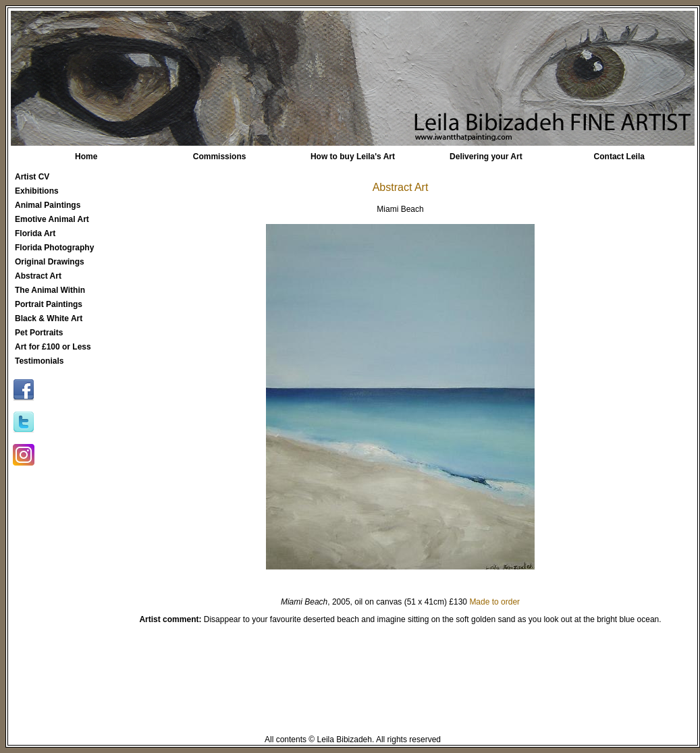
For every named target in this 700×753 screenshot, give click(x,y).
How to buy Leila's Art (353, 157)
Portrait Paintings (49, 304)
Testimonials (39, 361)
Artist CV (32, 177)
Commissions (220, 157)
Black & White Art (49, 318)
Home (86, 157)
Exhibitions (37, 191)
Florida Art (35, 233)
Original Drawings (50, 262)
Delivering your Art (486, 157)
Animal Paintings (48, 205)
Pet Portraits (39, 333)
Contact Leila (619, 157)
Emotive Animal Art (52, 219)
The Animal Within (50, 290)
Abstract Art (38, 276)
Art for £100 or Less (53, 347)
